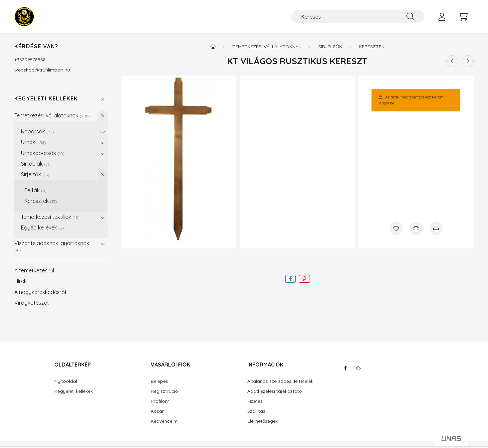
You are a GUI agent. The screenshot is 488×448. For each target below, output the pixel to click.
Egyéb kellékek (42, 227)
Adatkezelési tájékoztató (275, 391)
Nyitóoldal (66, 381)
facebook (345, 368)
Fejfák (35, 190)
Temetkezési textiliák (50, 217)
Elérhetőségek (263, 421)
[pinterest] (304, 279)
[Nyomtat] (436, 228)
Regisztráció (164, 391)
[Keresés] (358, 17)
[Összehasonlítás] (416, 228)
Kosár (157, 411)
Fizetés (255, 401)
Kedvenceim (164, 421)
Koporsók (37, 131)
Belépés (159, 381)
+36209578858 (30, 60)
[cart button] (463, 17)
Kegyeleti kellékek (46, 99)
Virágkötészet (32, 303)
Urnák (33, 142)
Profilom (160, 401)
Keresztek (41, 201)
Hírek (20, 281)
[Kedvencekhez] (396, 228)
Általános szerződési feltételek (280, 381)
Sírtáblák (35, 164)
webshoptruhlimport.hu (42, 70)
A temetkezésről (34, 270)
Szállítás (256, 411)
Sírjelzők (35, 174)
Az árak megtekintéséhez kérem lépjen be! (411, 100)
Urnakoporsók (43, 153)
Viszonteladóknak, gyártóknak (52, 246)
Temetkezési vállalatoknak (52, 115)
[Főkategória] (213, 47)
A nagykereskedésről (40, 292)
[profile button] (442, 17)
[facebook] (290, 279)
